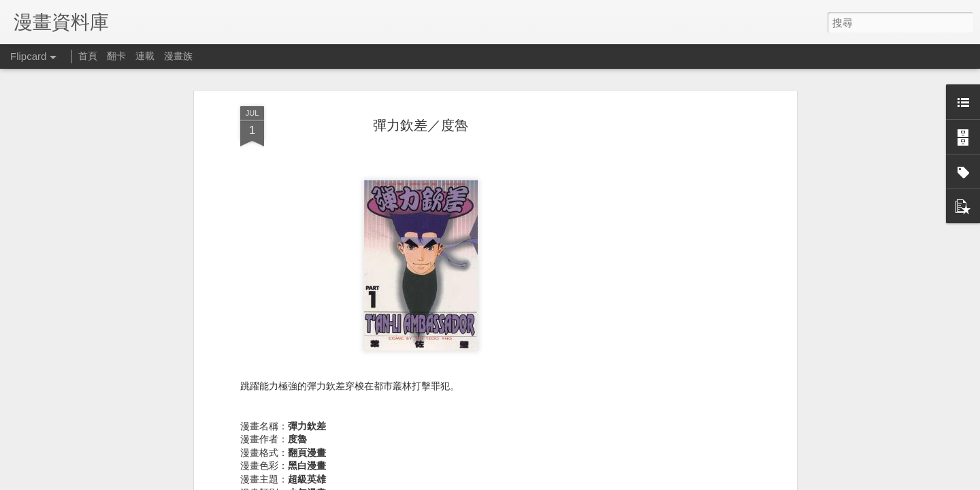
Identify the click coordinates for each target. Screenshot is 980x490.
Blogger (680, 481)
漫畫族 (178, 56)
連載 (145, 56)
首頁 (88, 56)
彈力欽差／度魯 (421, 105)
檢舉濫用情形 (719, 481)
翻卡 (116, 56)
